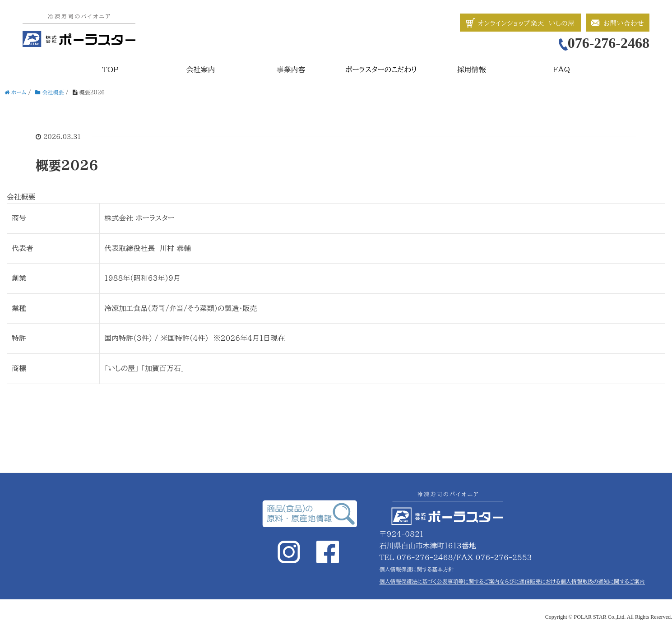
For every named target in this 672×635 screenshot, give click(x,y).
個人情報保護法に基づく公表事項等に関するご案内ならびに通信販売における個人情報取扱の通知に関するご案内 (512, 581)
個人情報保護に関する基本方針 (417, 569)
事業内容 (291, 70)
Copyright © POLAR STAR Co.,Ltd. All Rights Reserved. (609, 617)
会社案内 (201, 70)
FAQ (562, 70)
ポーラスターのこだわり (381, 70)
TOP (111, 70)
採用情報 (472, 70)
